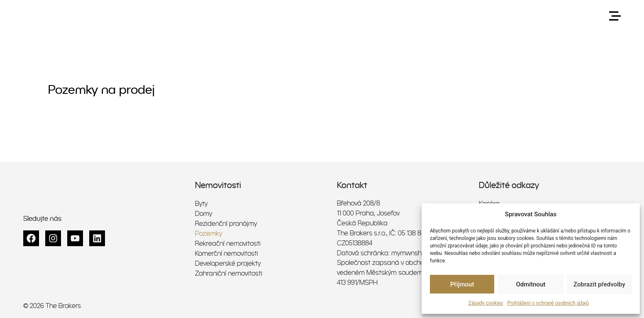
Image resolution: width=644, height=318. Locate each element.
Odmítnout (531, 284)
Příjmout (462, 284)
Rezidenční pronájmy (226, 223)
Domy (204, 213)
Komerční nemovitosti (227, 253)
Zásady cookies (486, 303)
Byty (201, 203)
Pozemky (209, 233)
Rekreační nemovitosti (228, 243)
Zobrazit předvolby (599, 284)
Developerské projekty (228, 263)
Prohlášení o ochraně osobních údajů (548, 303)
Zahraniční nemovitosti (229, 273)
